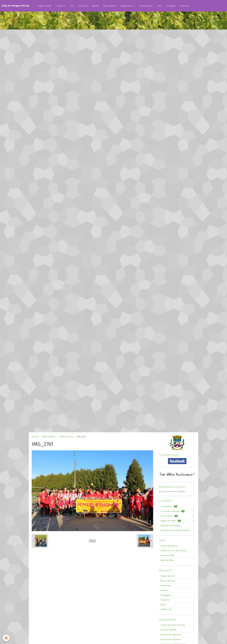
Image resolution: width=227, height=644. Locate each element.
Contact (60, 6)
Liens (160, 6)
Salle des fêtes (167, 560)
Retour (92, 541)
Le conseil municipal (172, 511)
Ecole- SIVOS (169, 516)
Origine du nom (168, 576)
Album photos (110, 6)
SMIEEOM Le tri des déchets (174, 551)
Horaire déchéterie (169, 546)
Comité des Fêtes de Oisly (173, 625)
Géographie (166, 595)
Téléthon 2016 (66, 437)
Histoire (164, 590)
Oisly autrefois (146, 6)
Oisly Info (83, 6)
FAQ (72, 6)
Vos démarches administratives (175, 530)
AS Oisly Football (168, 630)
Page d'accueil (45, 6)
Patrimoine (166, 585)
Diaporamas (127, 6)
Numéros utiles (168, 555)
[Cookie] (6, 638)
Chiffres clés (166, 609)
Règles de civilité (171, 521)
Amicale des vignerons (171, 635)
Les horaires (169, 506)
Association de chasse (171, 639)
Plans (163, 605)
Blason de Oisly (168, 581)
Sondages (171, 6)
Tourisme (165, 600)
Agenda (95, 6)
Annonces (185, 6)
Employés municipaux (171, 525)
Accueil (35, 437)
